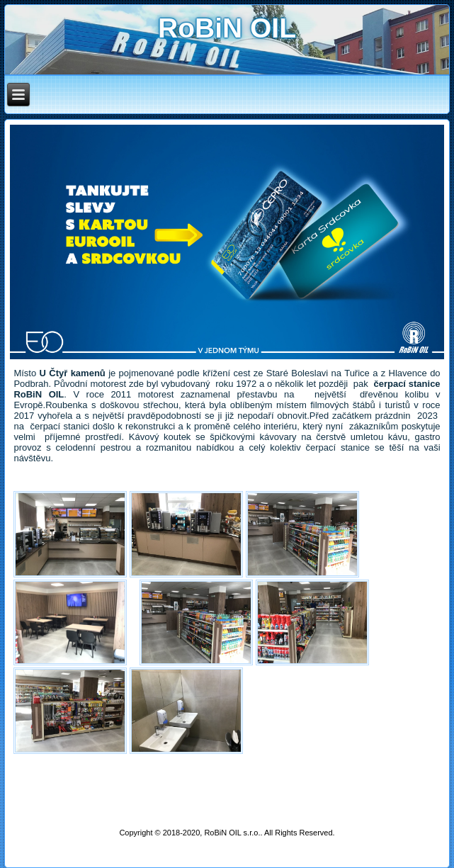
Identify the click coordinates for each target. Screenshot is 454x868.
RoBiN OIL (227, 28)
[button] (227, 242)
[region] (227, 242)
